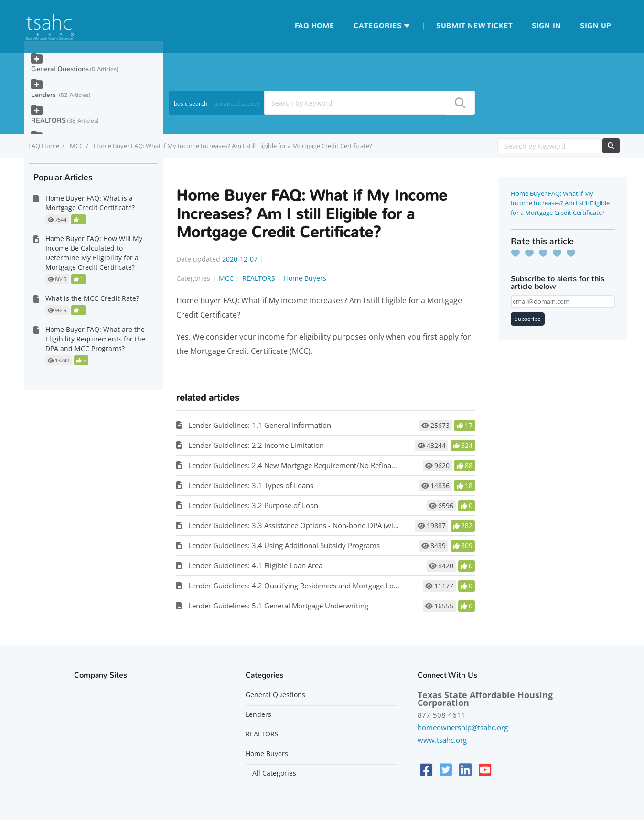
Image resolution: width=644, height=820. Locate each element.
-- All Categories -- (274, 773)
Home (323, 26)
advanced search (237, 103)
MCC (76, 146)
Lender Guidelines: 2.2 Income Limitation (256, 445)
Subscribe (528, 319)
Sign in (546, 26)
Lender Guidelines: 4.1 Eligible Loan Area (255, 565)
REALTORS (259, 278)
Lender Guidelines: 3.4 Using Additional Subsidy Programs (284, 545)
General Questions (60, 69)
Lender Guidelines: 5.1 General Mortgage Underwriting (278, 606)
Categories (378, 26)
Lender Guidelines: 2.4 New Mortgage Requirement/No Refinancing (299, 465)
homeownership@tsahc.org (463, 727)
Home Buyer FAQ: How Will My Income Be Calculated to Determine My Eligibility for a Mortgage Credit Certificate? (94, 253)
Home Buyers (305, 278)
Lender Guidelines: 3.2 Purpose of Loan (253, 505)
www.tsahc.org (442, 740)
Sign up (596, 26)
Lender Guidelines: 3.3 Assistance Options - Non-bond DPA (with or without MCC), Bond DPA (340, 525)
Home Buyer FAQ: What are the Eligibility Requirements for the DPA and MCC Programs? (95, 339)
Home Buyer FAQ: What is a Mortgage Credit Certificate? (90, 203)
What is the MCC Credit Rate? (92, 298)
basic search (191, 103)
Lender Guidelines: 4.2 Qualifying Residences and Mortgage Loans (297, 586)
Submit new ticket (474, 26)
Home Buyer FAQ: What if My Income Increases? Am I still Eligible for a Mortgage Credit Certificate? (560, 203)
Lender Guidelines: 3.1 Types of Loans (251, 485)
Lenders (44, 95)
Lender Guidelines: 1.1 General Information (260, 425)
